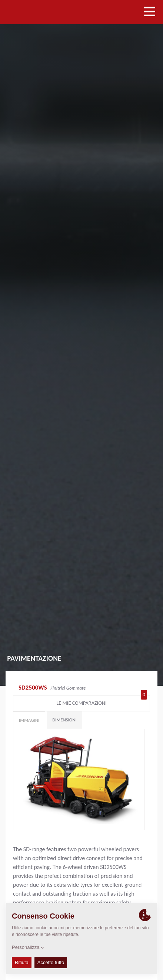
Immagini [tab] (29, 720)
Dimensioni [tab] (64, 720)
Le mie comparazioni (102, 701)
